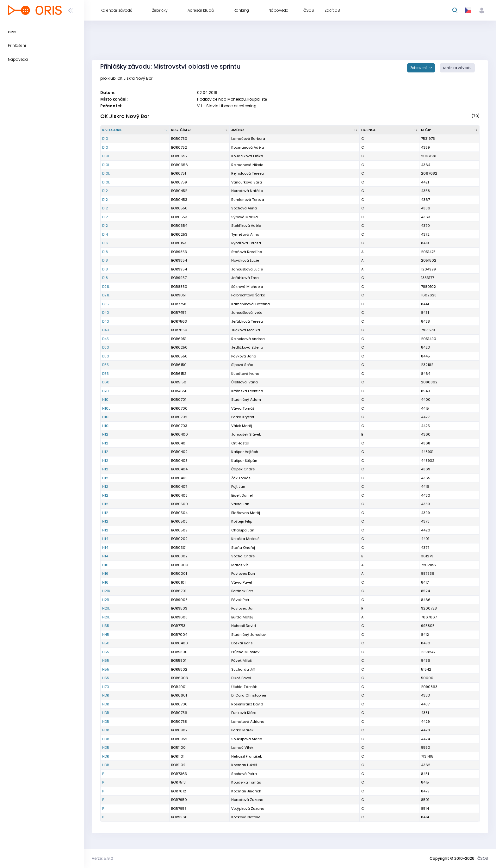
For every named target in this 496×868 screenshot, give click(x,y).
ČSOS (483, 858)
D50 (106, 347)
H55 (106, 652)
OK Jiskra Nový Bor (125, 116)
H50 (106, 643)
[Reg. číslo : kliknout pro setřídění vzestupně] (200, 130)
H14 (105, 539)
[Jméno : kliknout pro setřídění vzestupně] (294, 130)
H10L (106, 408)
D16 (105, 243)
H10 (105, 400)
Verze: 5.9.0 (102, 858)
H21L (106, 600)
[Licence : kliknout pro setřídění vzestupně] (390, 130)
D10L (106, 156)
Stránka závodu (457, 68)
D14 (105, 234)
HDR (106, 695)
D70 (105, 391)
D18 (105, 252)
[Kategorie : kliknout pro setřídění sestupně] (135, 130)
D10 (105, 139)
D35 (105, 304)
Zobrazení (419, 68)
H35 (106, 626)
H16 (105, 565)
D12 (105, 191)
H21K (106, 591)
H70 (106, 687)
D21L (106, 287)
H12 (105, 434)
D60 (106, 382)
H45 (106, 635)
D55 (105, 365)
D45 (105, 339)
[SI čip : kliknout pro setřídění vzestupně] (449, 130)
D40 (106, 313)
